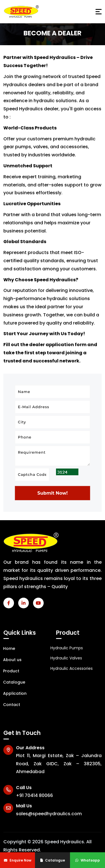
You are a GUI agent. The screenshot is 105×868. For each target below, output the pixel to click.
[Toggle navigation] (99, 12)
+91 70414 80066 (34, 795)
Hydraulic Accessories (72, 668)
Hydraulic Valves (66, 658)
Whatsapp (88, 860)
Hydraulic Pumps (67, 648)
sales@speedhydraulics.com (49, 814)
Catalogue (53, 860)
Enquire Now (18, 860)
